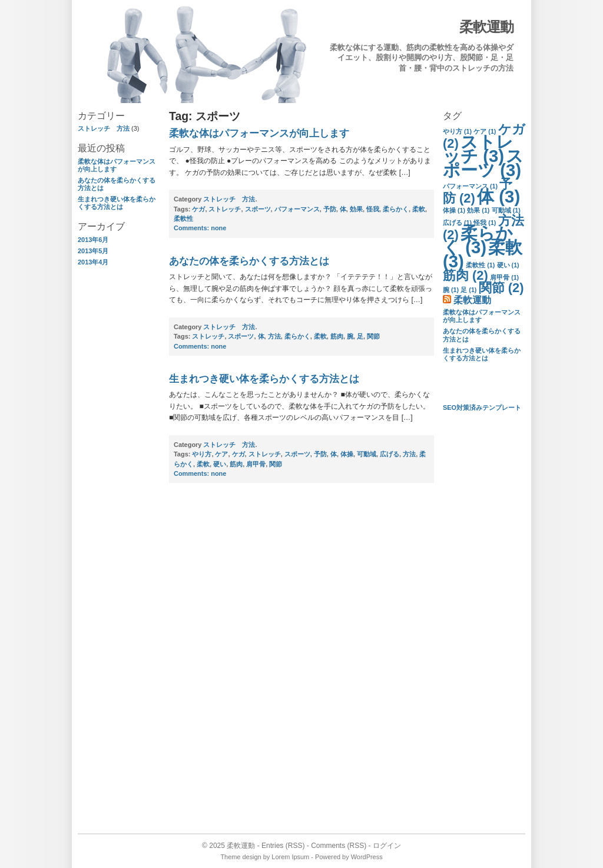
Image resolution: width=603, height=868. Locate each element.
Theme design (241, 857)
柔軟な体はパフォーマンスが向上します (259, 133)
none (200, 228)
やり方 (202, 454)
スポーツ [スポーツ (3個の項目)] (483, 163)
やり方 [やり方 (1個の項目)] (457, 131)
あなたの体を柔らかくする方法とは (249, 261)
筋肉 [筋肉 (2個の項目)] (465, 275)
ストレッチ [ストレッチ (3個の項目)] (478, 149)
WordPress (367, 857)
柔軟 (419, 209)
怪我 (373, 209)
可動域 (367, 454)
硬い (220, 464)
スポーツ (258, 209)
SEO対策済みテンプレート (482, 408)
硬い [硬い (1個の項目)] (508, 265)
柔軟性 (183, 218)
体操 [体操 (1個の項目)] (454, 210)
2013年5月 (93, 251)
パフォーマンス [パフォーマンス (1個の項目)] (470, 186)
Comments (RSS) (339, 846)
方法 (274, 336)
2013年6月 (93, 240)
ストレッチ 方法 (104, 128)
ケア (221, 454)
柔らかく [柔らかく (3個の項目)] (478, 240)
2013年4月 (93, 262)
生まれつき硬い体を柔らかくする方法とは (117, 203)
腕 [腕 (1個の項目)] (451, 290)
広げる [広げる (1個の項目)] (457, 223)
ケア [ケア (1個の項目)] (485, 131)
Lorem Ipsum (290, 857)
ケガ (198, 209)
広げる (390, 454)
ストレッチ (225, 209)
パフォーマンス (297, 209)
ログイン (387, 846)
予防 (330, 209)
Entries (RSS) (283, 846)
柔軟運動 (486, 27)
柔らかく (396, 209)
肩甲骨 (256, 464)
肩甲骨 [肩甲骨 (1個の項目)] (504, 277)
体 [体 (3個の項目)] (498, 196)
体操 (347, 454)
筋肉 (337, 336)
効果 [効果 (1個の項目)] (478, 210)
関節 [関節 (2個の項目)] (501, 288)
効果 (356, 209)
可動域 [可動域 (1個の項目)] (506, 210)
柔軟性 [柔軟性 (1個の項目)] (480, 265)
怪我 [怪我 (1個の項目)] (485, 223)
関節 (373, 336)
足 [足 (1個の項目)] (468, 290)
